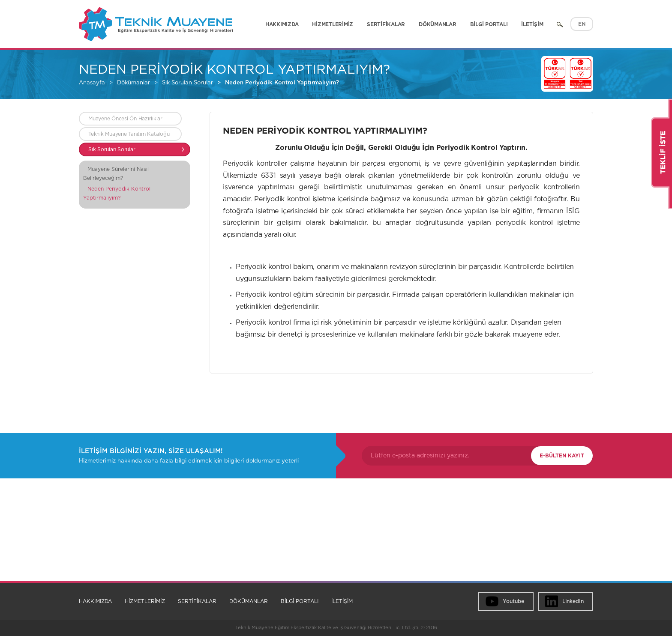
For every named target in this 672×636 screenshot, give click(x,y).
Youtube (513, 601)
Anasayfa (92, 83)
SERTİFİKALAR (386, 24)
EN (582, 24)
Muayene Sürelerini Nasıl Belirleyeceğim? (116, 174)
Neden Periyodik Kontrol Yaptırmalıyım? (282, 83)
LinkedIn (573, 601)
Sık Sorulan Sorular (187, 83)
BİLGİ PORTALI (489, 24)
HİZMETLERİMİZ (333, 24)
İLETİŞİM (532, 24)
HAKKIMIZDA (282, 24)
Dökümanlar (133, 83)
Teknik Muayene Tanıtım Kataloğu (129, 134)
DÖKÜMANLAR (438, 24)
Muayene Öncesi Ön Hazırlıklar (125, 119)
